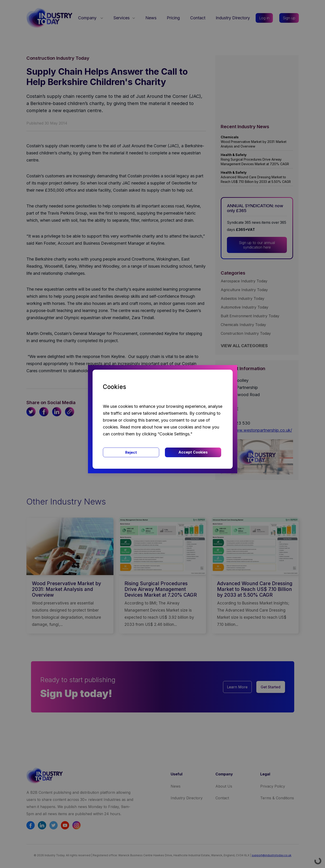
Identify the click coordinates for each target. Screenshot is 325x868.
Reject (131, 452)
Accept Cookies (193, 452)
